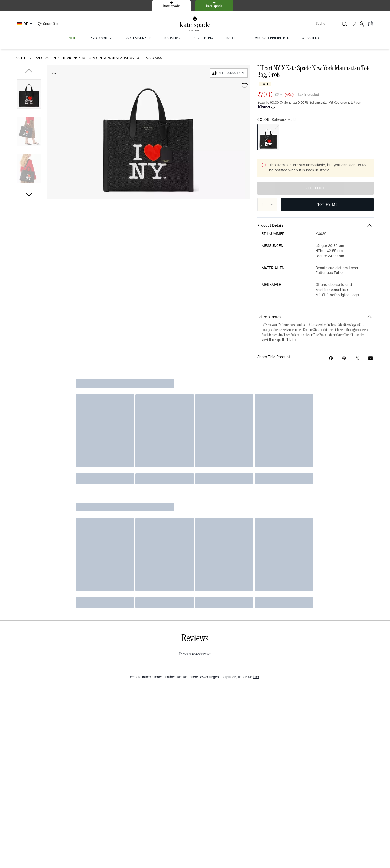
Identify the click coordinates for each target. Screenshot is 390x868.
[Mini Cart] (370, 24)
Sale (56, 73)
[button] (29, 95)
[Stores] (47, 24)
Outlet (22, 58)
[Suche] (323, 24)
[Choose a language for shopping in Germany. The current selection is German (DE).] (25, 24)
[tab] (171, 5)
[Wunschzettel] (353, 24)
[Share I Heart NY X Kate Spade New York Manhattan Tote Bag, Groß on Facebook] (331, 358)
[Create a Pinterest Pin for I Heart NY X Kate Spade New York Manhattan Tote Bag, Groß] (344, 358)
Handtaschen (45, 58)
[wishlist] (245, 85)
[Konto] (362, 24)
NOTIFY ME (327, 205)
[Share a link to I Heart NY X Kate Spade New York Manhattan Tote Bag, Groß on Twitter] (357, 358)
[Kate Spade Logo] (195, 24)
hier (256, 677)
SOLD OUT (316, 188)
